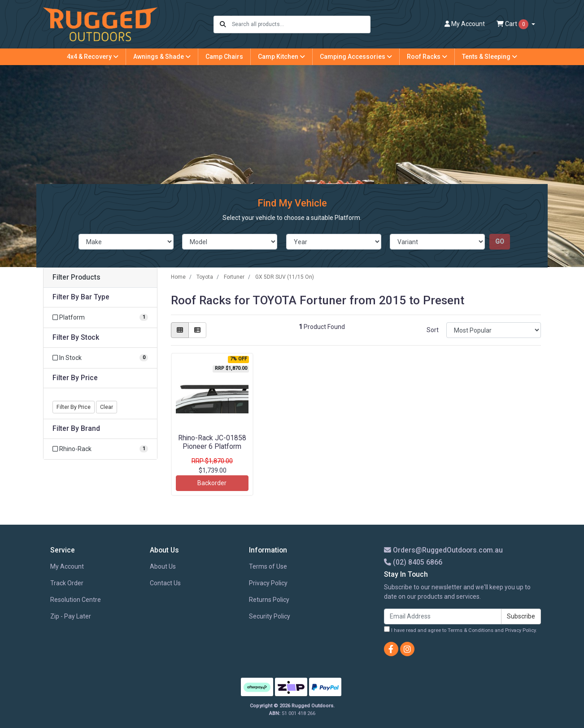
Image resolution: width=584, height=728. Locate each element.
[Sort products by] (494, 330)
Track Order (67, 583)
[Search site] (223, 24)
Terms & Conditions (471, 630)
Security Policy (270, 616)
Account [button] (465, 24)
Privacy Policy (268, 583)
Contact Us (165, 583)
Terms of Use (268, 566)
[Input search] (301, 24)
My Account (67, 566)
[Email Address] (443, 616)
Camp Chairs (224, 57)
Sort (433, 330)
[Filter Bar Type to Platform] (100, 318)
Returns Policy (269, 600)
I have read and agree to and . (460, 630)
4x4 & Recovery (93, 57)
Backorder (212, 483)
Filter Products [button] (76, 277)
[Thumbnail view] (180, 330)
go (500, 241)
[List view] (197, 330)
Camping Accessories (356, 57)
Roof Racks (427, 57)
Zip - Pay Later (71, 616)
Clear (107, 407)
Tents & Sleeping (490, 57)
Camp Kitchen (281, 57)
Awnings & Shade (162, 57)
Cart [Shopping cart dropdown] (513, 24)
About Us (163, 566)
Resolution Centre (76, 600)
